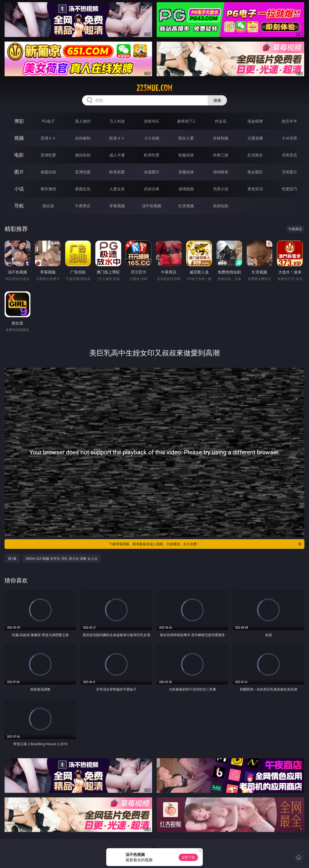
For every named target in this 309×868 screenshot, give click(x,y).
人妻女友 (117, 189)
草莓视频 (117, 206)
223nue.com (154, 88)
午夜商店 (83, 206)
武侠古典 (152, 189)
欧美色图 (117, 172)
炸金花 (221, 121)
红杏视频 (186, 206)
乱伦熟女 (255, 155)
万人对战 (117, 121)
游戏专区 (152, 121)
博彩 (19, 121)
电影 (19, 155)
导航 (19, 206)
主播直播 (255, 138)
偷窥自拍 (48, 172)
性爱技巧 (289, 189)
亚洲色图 (83, 172)
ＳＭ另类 (289, 138)
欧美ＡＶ (117, 138)
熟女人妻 (186, 138)
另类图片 (289, 172)
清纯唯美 (221, 172)
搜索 (217, 100)
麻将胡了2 (186, 121)
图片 (19, 172)
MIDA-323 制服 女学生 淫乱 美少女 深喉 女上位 (62, 558)
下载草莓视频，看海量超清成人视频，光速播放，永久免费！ (205, 544)
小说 (19, 189)
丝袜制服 (221, 138)
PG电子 (48, 121)
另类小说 (221, 189)
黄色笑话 (255, 189)
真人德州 (83, 121)
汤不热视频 (152, 206)
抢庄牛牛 (289, 121)
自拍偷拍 (83, 138)
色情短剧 (221, 206)
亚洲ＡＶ (48, 138)
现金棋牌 (255, 121)
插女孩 (48, 206)
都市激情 (48, 189)
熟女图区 (255, 172)
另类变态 (289, 155)
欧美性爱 (152, 155)
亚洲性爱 (48, 155)
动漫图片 (152, 172)
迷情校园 (186, 189)
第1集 (12, 558)
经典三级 (221, 155)
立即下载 (188, 857)
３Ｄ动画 (152, 138)
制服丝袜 (186, 155)
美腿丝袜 (186, 172)
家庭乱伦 (83, 189)
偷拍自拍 (83, 155)
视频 (19, 138)
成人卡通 (117, 155)
